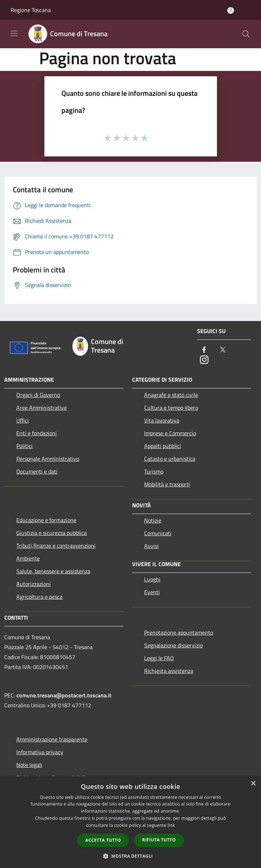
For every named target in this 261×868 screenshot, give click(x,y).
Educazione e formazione (46, 520)
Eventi (152, 592)
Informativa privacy (40, 752)
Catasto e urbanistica (170, 459)
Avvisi (151, 546)
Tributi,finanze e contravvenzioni (56, 546)
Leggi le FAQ (159, 658)
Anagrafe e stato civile (171, 395)
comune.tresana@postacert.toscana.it (64, 695)
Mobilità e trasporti (167, 484)
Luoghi (152, 579)
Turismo (154, 471)
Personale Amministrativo (48, 459)
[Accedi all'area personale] (231, 10)
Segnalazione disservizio (173, 645)
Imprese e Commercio (170, 433)
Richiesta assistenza (169, 671)
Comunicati (158, 533)
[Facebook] (204, 350)
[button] (131, 856)
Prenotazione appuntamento (179, 632)
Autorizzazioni (34, 584)
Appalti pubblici (163, 446)
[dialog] (130, 822)
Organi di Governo (38, 395)
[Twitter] (223, 350)
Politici (25, 446)
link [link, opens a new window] (171, 825)
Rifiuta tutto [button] (159, 840)
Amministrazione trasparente (52, 739)
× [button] (253, 784)
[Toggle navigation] (14, 33)
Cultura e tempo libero (171, 408)
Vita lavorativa (162, 420)
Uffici (23, 420)
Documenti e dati (37, 471)
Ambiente (28, 558)
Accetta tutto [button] (103, 840)
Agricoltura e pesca (39, 597)
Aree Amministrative (42, 408)
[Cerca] (246, 34)
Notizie (153, 520)
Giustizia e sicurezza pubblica (51, 533)
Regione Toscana (31, 10)
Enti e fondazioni (37, 433)
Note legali (29, 765)
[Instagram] (204, 360)
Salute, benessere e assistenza (53, 571)
